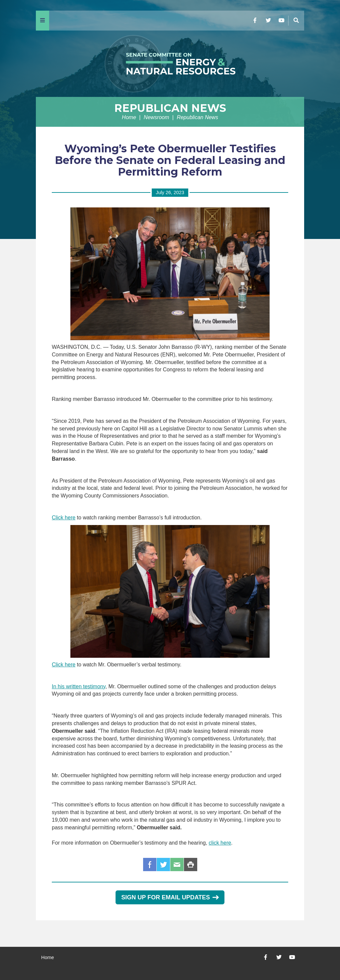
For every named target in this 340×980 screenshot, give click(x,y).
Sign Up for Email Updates (170, 897)
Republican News (170, 108)
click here (220, 843)
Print (191, 865)
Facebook (150, 865)
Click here (64, 518)
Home (129, 117)
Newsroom (156, 117)
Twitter (163, 865)
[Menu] (42, 21)
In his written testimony (79, 686)
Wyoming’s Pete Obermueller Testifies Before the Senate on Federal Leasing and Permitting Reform (170, 160)
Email (177, 865)
